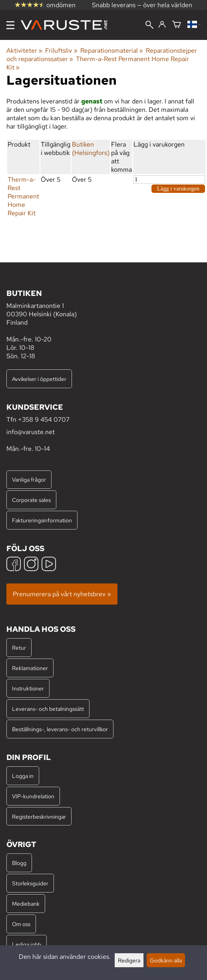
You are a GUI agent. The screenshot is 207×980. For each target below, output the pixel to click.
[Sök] (149, 26)
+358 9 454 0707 (44, 420)
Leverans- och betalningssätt (48, 709)
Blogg (19, 863)
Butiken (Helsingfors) (91, 149)
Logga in (23, 776)
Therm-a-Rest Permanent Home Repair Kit (23, 196)
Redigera (129, 960)
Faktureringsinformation (42, 520)
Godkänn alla (166, 960)
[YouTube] (49, 565)
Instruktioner (28, 688)
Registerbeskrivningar (39, 816)
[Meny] (10, 25)
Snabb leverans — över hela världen (142, 5)
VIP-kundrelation (33, 796)
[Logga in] (162, 25)
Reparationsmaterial (112, 51)
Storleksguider (30, 883)
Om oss (21, 924)
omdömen (45, 5)
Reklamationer (30, 668)
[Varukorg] (177, 25)
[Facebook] (14, 565)
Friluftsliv (61, 51)
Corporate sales (31, 500)
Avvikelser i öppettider (39, 379)
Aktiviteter (24, 51)
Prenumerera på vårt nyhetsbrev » (62, 594)
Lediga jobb (27, 944)
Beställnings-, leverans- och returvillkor (60, 729)
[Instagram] (31, 565)
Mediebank (26, 904)
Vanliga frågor (29, 479)
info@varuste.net (31, 432)
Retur (19, 648)
